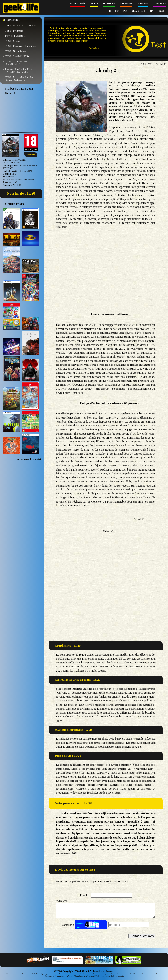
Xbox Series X (139, 11)
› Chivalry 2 (108, 531)
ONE (153, 11)
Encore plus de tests (28, 459)
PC (109, 11)
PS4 (126, 11)
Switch (163, 11)
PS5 (117, 11)
